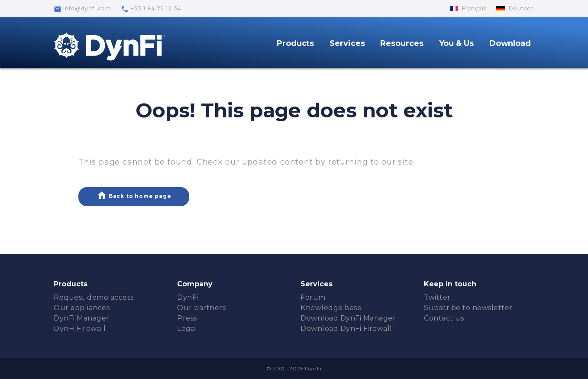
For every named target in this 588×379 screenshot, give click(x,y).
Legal (187, 329)
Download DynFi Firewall (346, 329)
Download (510, 43)
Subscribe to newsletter (468, 308)
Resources (402, 43)
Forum (313, 297)
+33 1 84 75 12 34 (151, 9)
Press (187, 318)
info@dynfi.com (82, 9)
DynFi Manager (82, 318)
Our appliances (82, 308)
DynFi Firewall (80, 329)
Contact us (444, 318)
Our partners (201, 308)
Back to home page (134, 195)
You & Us (456, 43)
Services (347, 43)
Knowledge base (331, 308)
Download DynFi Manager (348, 318)
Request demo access (94, 297)
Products (295, 43)
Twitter (437, 297)
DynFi (188, 297)
